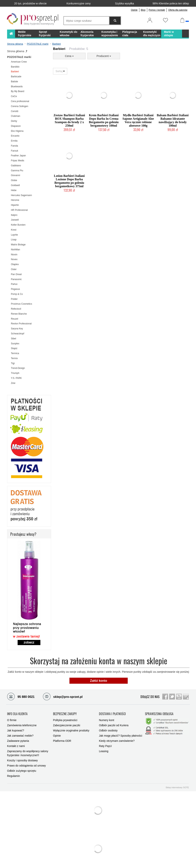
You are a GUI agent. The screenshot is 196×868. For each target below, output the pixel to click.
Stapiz (14, 348)
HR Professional (19, 210)
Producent (104, 56)
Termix (14, 358)
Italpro (14, 215)
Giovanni (16, 175)
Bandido (15, 67)
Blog (143, 10)
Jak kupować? (16, 730)
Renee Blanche (19, 314)
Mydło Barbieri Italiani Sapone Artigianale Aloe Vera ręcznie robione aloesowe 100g (138, 120)
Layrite (14, 235)
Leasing (104, 751)
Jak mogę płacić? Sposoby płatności (121, 736)
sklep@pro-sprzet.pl (60, 696)
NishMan (16, 250)
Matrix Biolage (18, 245)
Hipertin (15, 205)
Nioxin (14, 255)
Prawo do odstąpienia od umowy (26, 766)
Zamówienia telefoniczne (22, 725)
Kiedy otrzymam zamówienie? (117, 741)
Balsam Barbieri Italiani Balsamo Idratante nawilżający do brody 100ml (173, 120)
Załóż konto (99, 681)
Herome (15, 200)
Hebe (14, 190)
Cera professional (20, 101)
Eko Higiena (17, 131)
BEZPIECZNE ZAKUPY (65, 714)
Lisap (14, 240)
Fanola (14, 146)
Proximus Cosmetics (22, 304)
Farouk (15, 151)
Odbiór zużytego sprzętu (22, 771)
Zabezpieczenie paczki (67, 725)
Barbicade (16, 77)
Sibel (13, 339)
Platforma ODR (62, 741)
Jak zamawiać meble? (20, 736)
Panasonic (16, 279)
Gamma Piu (17, 171)
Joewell (15, 220)
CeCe (14, 96)
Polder (14, 299)
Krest (14, 230)
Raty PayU (105, 746)
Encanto (15, 136)
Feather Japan (18, 156)
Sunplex (15, 344)
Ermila (14, 141)
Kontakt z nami (16, 746)
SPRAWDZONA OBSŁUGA (159, 714)
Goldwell (15, 185)
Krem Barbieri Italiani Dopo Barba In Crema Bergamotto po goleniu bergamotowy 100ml (104, 120)
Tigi (13, 363)
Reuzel (15, 319)
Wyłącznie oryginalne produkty (71, 730)
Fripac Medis (18, 161)
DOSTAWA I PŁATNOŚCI (112, 714)
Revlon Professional (21, 324)
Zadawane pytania (18, 741)
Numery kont (107, 720)
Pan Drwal (16, 274)
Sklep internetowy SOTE (177, 787)
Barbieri (15, 72)
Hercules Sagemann (21, 195)
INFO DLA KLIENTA (17, 714)
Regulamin (13, 776)
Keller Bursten (18, 225)
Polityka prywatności (65, 720)
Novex (14, 259)
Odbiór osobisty (108, 730)
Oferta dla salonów (178, 10)
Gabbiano (16, 166)
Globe (14, 180)
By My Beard (18, 91)
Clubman (16, 116)
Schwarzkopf (18, 334)
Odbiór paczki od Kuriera (114, 725)
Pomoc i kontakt (157, 10)
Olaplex (15, 264)
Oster (14, 269)
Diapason (16, 126)
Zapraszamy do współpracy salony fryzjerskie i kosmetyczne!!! (28, 753)
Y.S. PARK (16, 378)
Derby (14, 121)
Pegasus (15, 289)
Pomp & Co (17, 294)
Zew (13, 383)
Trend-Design (18, 368)
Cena (69, 56)
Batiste (14, 82)
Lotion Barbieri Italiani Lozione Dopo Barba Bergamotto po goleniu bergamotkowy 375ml (69, 181)
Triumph (15, 373)
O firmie (12, 720)
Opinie (134, 10)
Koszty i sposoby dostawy (22, 760)
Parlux (14, 284)
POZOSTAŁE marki (19, 57)
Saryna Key (17, 329)
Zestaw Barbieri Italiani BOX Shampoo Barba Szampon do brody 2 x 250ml (69, 120)
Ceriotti (15, 111)
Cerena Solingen (20, 106)
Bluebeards (17, 87)
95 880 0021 (21, 696)
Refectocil (16, 309)
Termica (15, 353)
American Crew (19, 62)
